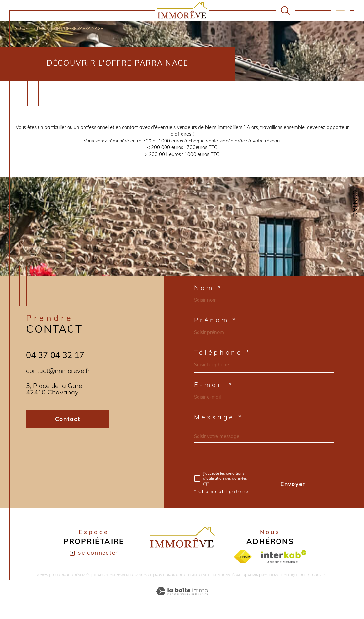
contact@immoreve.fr (58, 371)
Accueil (23, 29)
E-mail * (214, 385)
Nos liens (270, 575)
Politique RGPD (295, 575)
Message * (219, 418)
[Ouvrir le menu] (340, 10)
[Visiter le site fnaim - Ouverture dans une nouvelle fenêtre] (243, 557)
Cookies (319, 575)
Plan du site (199, 575)
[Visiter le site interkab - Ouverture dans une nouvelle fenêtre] (284, 557)
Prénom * (216, 321)
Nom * (208, 288)
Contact (355, 205)
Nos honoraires (170, 575)
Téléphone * (222, 353)
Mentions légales (229, 575)
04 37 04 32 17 (55, 356)
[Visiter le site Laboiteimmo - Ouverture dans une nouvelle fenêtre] (182, 599)
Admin (253, 575)
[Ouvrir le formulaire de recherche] (285, 10)
